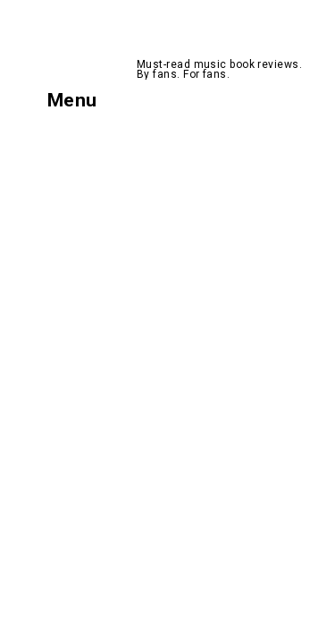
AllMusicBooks (211, 40)
